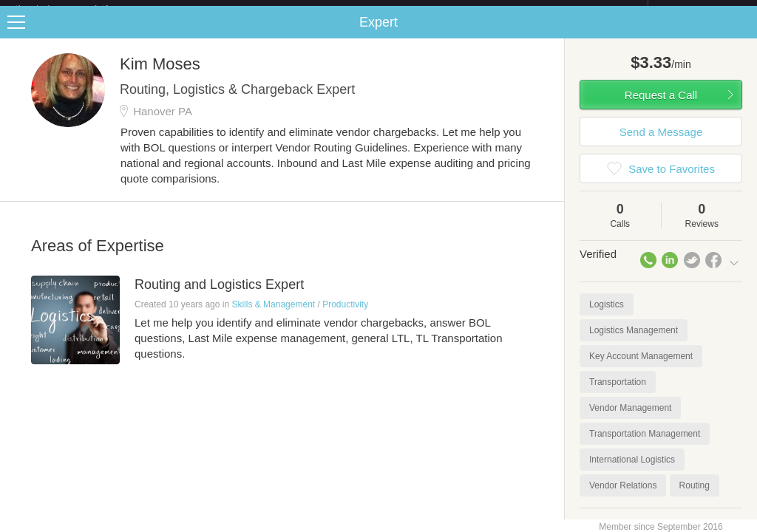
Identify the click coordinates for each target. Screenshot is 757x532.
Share (742, 34)
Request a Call (661, 107)
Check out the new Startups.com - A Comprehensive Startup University (488, 10)
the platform (77, 8)
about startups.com (700, 10)
